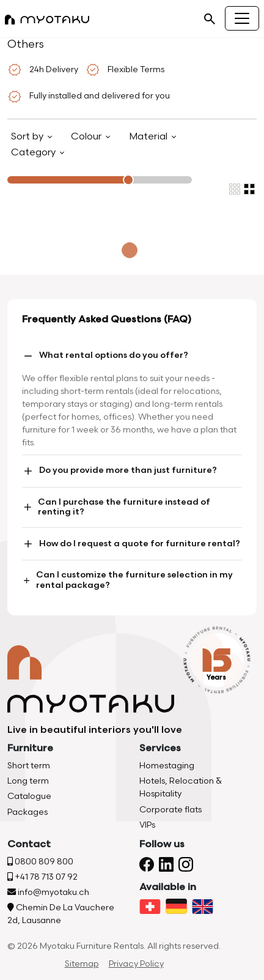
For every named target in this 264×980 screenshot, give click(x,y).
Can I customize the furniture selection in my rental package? (127, 580)
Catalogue (29, 796)
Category (35, 153)
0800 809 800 (40, 862)
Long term (28, 781)
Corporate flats (170, 810)
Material (149, 137)
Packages (28, 812)
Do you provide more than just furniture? (119, 471)
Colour (87, 137)
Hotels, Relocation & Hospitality (181, 787)
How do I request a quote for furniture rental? (131, 544)
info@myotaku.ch (48, 892)
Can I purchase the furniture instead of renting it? (116, 507)
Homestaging (167, 766)
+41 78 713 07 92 (42, 877)
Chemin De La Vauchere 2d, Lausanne (61, 914)
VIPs (147, 825)
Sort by (28, 137)
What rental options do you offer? (105, 356)
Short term (29, 766)
